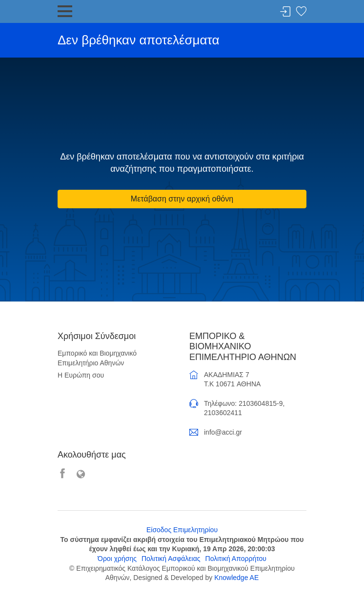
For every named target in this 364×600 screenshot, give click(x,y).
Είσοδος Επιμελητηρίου (182, 530)
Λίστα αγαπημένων (301, 12)
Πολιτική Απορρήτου (236, 559)
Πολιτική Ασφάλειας (171, 559)
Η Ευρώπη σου (81, 375)
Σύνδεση (285, 12)
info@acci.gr (223, 432)
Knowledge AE (236, 578)
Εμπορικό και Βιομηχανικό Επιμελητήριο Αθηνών (97, 358)
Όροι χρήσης (117, 559)
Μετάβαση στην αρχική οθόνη (182, 199)
